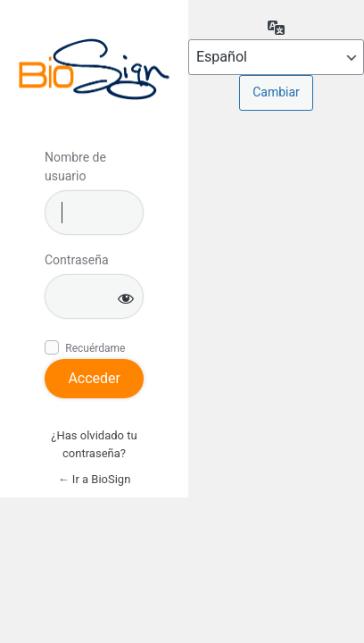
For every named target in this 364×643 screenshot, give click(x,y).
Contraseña (77, 260)
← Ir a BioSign (95, 479)
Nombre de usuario (75, 167)
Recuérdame (95, 348)
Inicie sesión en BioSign (94, 69)
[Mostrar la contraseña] (126, 298)
